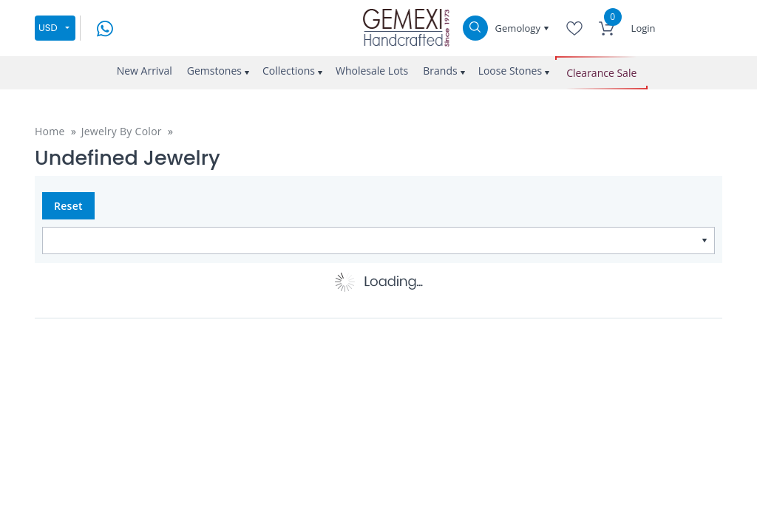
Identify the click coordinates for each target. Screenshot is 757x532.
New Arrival (145, 71)
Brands (440, 71)
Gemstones (214, 71)
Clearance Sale (601, 73)
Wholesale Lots (372, 71)
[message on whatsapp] (105, 27)
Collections (289, 71)
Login (644, 28)
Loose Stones (510, 71)
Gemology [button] (519, 28)
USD (48, 28)
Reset (68, 206)
